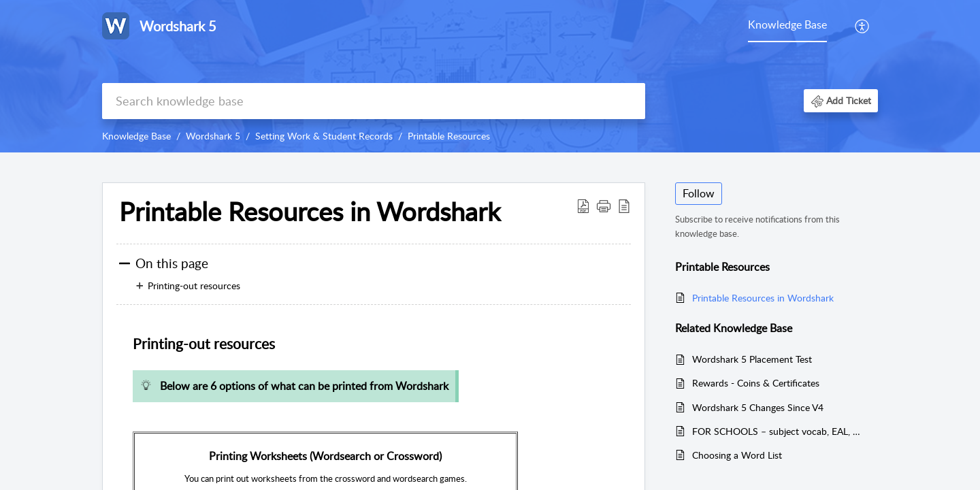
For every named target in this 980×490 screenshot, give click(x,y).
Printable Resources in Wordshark (763, 298)
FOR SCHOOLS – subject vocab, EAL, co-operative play (778, 431)
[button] (863, 26)
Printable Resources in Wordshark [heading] (310, 212)
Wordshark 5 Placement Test (752, 359)
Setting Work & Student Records (324, 136)
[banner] (490, 76)
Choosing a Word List (737, 455)
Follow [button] (699, 193)
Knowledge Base (787, 24)
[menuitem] (787, 26)
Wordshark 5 (213, 136)
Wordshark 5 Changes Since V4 (758, 407)
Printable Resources (449, 136)
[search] (374, 101)
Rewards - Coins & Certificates (756, 383)
